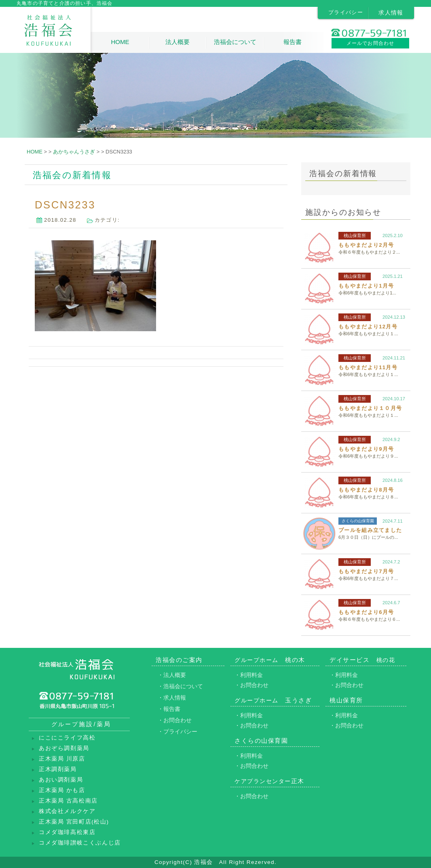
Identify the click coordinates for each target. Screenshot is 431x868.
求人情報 (391, 13)
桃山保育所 (355, 235)
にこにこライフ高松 (67, 738)
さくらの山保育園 (358, 521)
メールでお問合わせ (371, 43)
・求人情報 (172, 698)
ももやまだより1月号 (366, 286)
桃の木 (270, 660)
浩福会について (235, 42)
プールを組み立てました (370, 530)
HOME (120, 42)
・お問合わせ (175, 720)
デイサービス (362, 660)
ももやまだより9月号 (366, 449)
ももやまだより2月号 (366, 245)
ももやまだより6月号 (366, 612)
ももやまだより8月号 (366, 490)
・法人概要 (172, 675)
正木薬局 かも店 (62, 790)
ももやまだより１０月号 (370, 408)
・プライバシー (177, 731)
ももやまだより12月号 (368, 327)
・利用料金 (249, 675)
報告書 (293, 42)
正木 (269, 781)
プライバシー (346, 12)
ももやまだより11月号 (368, 367)
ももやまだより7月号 (366, 571)
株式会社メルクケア (67, 811)
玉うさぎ (273, 700)
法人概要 (177, 42)
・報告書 (169, 709)
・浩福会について (180, 686)
